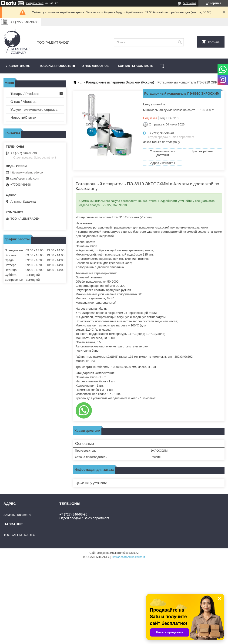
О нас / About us (23, 102)
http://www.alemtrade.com (28, 172)
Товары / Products (25, 94)
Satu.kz (134, 553)
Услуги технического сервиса (34, 109)
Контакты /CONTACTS (136, 66)
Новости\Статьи (23, 117)
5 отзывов (190, 3)
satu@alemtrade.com (25, 178)
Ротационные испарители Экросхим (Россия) (120, 82)
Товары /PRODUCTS (55, 66)
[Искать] (180, 42)
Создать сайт (35, 3)
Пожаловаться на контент (129, 557)
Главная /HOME (17, 66)
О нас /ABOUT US (95, 66)
